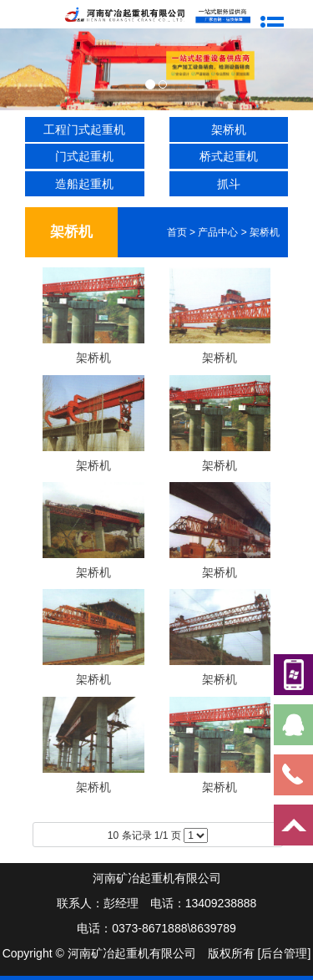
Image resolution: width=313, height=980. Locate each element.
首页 (177, 232)
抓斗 (229, 184)
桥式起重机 (229, 156)
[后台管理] (285, 953)
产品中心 (218, 232)
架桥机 (229, 129)
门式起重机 (84, 156)
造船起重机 (84, 184)
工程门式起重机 (84, 129)
